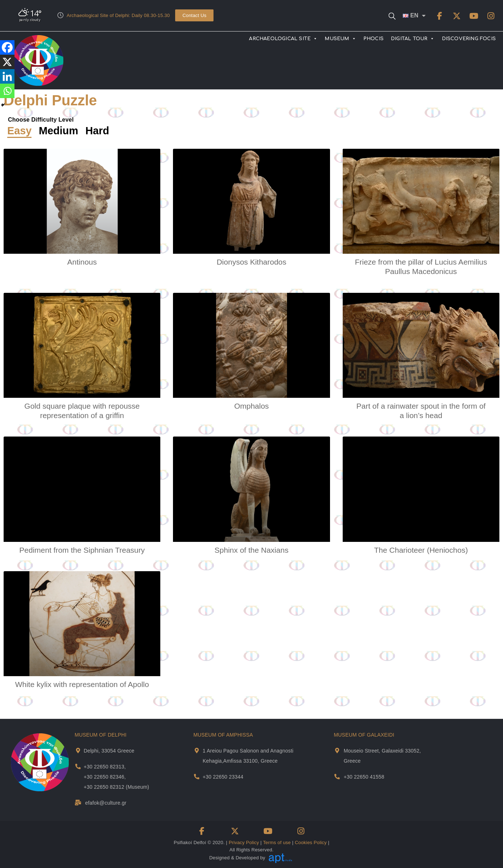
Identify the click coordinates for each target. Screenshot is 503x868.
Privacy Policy (244, 842)
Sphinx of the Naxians (251, 550)
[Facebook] (7, 47)
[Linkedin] (7, 76)
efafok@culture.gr (106, 803)
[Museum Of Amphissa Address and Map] (197, 751)
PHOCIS (373, 39)
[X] (7, 62)
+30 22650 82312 (104, 787)
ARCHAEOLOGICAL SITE (283, 39)
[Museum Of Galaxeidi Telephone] (337, 777)
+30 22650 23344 (223, 777)
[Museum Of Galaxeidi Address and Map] (337, 751)
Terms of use (277, 842)
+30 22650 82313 (104, 767)
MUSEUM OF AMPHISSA (223, 735)
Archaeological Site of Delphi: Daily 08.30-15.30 (118, 15)
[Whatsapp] (7, 91)
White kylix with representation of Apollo (82, 684)
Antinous (82, 262)
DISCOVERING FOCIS (469, 39)
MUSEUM (340, 39)
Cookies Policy (311, 842)
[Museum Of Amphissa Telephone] (197, 777)
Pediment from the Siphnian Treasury (82, 550)
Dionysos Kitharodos (252, 262)
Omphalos (251, 406)
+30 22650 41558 (364, 777)
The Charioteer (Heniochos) (421, 550)
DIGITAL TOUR (413, 39)
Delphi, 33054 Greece (109, 751)
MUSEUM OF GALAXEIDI (364, 735)
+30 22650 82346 (104, 777)
